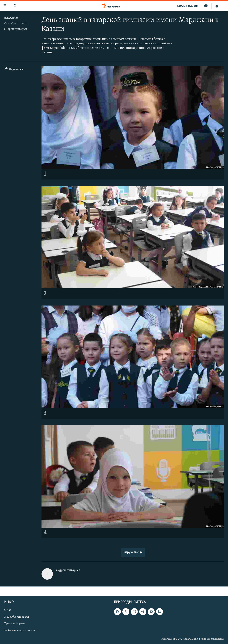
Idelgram (11, 18)
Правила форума (15, 624)
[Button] (14, 70)
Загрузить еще (133, 552)
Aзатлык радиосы (188, 6)
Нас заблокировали (17, 617)
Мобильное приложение (20, 630)
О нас (8, 610)
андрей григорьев (16, 29)
